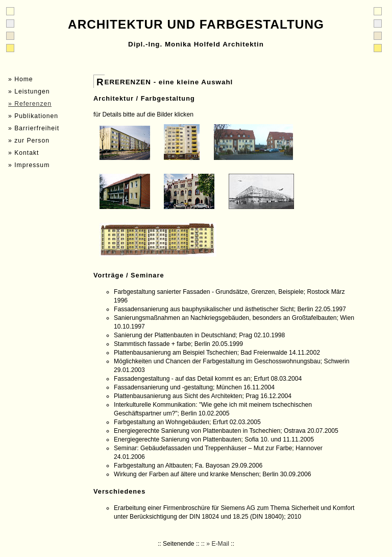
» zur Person (29, 141)
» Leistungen (29, 91)
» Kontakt (23, 153)
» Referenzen (30, 104)
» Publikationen (33, 116)
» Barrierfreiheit (34, 128)
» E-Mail (218, 544)
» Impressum (29, 165)
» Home (21, 79)
